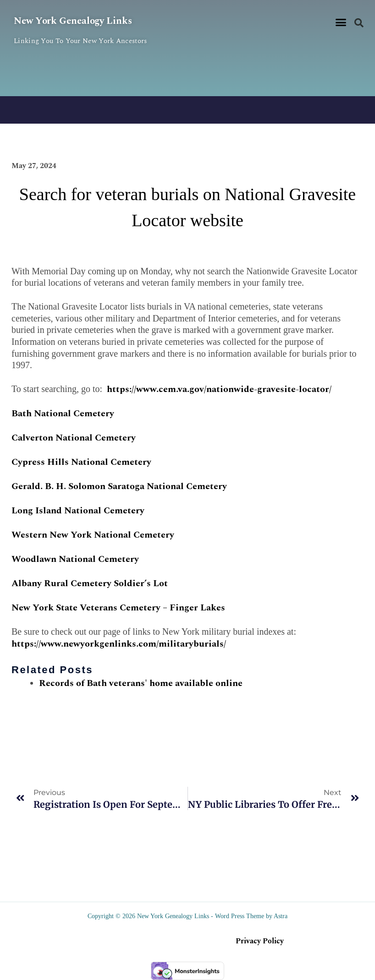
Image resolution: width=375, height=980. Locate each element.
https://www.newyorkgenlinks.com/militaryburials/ (119, 644)
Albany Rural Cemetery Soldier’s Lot (90, 583)
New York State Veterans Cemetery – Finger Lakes (118, 608)
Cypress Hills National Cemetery (81, 462)
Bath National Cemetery (63, 414)
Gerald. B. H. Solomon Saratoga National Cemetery (119, 486)
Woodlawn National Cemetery (75, 559)
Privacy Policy (260, 941)
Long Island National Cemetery (78, 511)
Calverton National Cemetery (74, 438)
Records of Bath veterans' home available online (141, 683)
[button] (341, 22)
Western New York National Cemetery (93, 535)
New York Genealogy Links (82, 21)
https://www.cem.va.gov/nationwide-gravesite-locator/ (219, 389)
